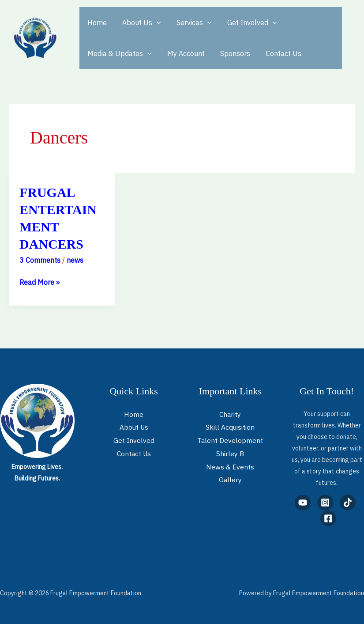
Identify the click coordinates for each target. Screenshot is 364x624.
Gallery (230, 480)
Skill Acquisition (230, 427)
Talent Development (230, 440)
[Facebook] (328, 518)
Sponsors (232, 53)
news (75, 260)
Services (191, 23)
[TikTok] (348, 503)
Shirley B (230, 454)
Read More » (39, 281)
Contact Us (279, 53)
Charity (230, 414)
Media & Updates (119, 53)
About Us (139, 23)
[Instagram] (325, 503)
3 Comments (40, 260)
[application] (154, 23)
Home (96, 23)
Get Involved (247, 23)
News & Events (230, 467)
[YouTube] (303, 503)
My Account (184, 53)
